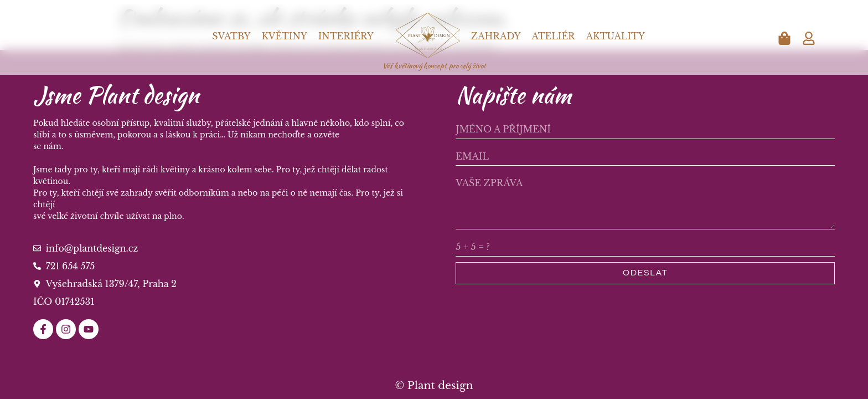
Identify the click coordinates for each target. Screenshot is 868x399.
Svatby (231, 36)
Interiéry (346, 36)
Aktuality (616, 36)
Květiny (284, 36)
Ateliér (554, 36)
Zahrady (496, 36)
